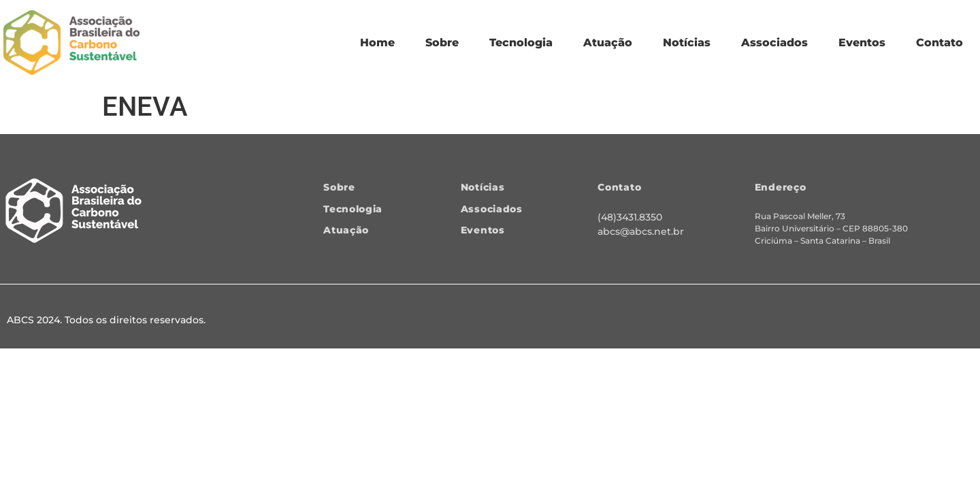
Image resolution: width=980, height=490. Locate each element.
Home (377, 43)
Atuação (608, 43)
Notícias (687, 43)
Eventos (862, 43)
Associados (774, 43)
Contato (940, 43)
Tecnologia (521, 43)
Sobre (442, 43)
